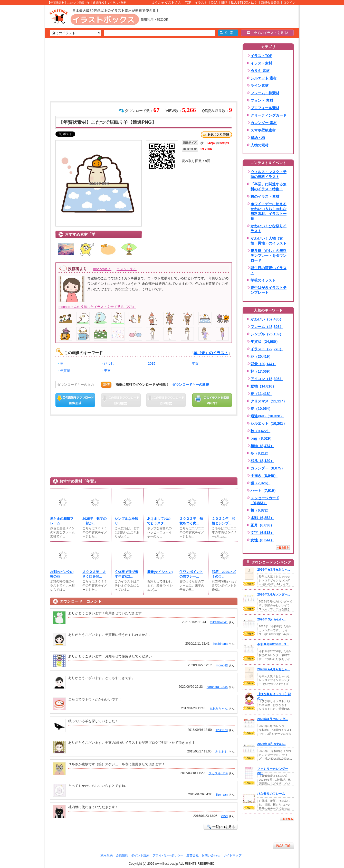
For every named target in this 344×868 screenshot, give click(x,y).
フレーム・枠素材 (265, 93)
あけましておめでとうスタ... (159, 521)
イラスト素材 (261, 63)
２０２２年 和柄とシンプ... (223, 521)
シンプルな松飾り (126, 521)
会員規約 (122, 855)
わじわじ (222, 752)
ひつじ (109, 364)
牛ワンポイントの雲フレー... (191, 574)
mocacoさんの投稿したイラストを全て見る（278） (97, 307)
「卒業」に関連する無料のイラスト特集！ (269, 187)
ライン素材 (260, 86)
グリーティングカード (269, 115)
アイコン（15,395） (267, 379)
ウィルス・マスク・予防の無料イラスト (269, 174)
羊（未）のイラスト (211, 353)
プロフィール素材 (265, 108)
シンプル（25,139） (267, 334)
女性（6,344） (262, 540)
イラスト (201, 3)
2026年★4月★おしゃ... (274, 669)
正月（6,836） (262, 525)
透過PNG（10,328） (267, 416)
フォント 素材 (262, 100)
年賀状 (65, 371)
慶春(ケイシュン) (160, 572)
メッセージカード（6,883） (265, 500)
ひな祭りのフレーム (271, 794)
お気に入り (216, 135)
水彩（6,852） (262, 518)
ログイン (289, 3)
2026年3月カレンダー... (274, 595)
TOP (188, 3)
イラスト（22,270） (267, 349)
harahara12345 (217, 687)
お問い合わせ (211, 855)
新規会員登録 (270, 3)
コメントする (127, 269)
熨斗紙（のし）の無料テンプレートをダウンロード (269, 256)
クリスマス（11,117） (269, 401)
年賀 (195, 364)
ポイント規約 (140, 855)
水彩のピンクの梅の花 (62, 574)
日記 (224, 3)
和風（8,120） (262, 461)
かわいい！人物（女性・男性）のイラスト (269, 241)
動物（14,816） (263, 386)
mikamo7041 (219, 622)
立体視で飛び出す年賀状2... (126, 574)
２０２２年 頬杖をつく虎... (191, 521)
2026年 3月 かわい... (271, 619)
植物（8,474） (262, 446)
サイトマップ (232, 855)
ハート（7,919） (264, 490)
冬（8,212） (260, 453)
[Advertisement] (21, 85)
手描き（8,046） (264, 476)
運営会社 (193, 855)
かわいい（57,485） (267, 319)
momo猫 (222, 665)
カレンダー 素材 (264, 123)
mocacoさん (102, 269)
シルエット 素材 (264, 78)
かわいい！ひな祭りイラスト (269, 228)
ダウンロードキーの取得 (191, 385)
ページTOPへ (283, 846)
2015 (152, 364)
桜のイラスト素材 (265, 196)
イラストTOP (261, 56)
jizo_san (222, 795)
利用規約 (107, 855)
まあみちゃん (218, 709)
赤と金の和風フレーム (62, 521)
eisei (224, 816)
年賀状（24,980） (265, 342)
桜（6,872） (260, 510)
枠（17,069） (261, 371)
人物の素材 (260, 145)
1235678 (222, 730)
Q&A (214, 3)
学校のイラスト (263, 280)
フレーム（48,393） (267, 327)
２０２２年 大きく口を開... (94, 574)
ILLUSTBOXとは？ (244, 3)
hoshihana (221, 644)
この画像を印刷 (212, 400)
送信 (106, 385)
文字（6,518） (262, 533)
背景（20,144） (263, 364)
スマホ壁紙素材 (263, 130)
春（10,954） (261, 409)
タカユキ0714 (218, 773)
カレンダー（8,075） (268, 468)
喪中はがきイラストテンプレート (269, 290)
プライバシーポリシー (168, 855)
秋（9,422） (260, 431)
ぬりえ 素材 (260, 71)
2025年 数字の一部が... (94, 521)
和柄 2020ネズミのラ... (224, 574)
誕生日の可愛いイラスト (269, 270)
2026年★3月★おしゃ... (274, 570)
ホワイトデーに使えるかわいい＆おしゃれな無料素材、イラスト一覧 (269, 211)
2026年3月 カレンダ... (273, 719)
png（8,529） (262, 438)
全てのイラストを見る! (267, 33)
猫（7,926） (260, 483)
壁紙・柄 (258, 138)
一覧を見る (283, 548)
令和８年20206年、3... (273, 644)
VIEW (249, 584)
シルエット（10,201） (269, 423)
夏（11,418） (261, 394)
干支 (107, 371)
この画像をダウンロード (75, 400)
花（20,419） (261, 356)
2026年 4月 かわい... (271, 744)
